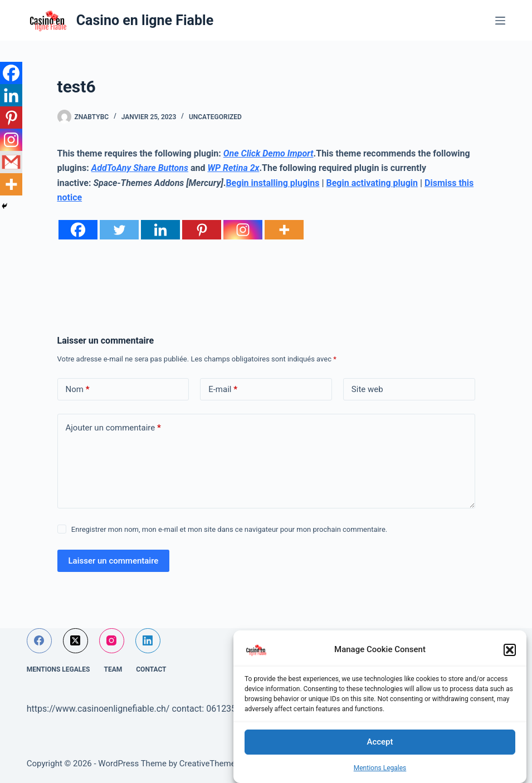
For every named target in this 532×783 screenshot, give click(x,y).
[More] (284, 230)
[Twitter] (119, 230)
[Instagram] (243, 230)
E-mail (223, 390)
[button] (510, 650)
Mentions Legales (380, 768)
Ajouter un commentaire (113, 428)
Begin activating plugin (372, 183)
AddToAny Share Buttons (140, 168)
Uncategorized (215, 117)
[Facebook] (78, 230)
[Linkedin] (160, 230)
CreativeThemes (210, 764)
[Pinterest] (202, 230)
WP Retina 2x (234, 168)
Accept (380, 742)
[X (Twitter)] (75, 641)
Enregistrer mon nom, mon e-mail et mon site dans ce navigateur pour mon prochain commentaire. (229, 529)
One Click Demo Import (269, 153)
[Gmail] (11, 162)
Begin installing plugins (272, 183)
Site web (367, 389)
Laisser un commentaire (114, 561)
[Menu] (500, 21)
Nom (78, 390)
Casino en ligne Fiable (145, 20)
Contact (151, 669)
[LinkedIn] (148, 641)
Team (113, 669)
